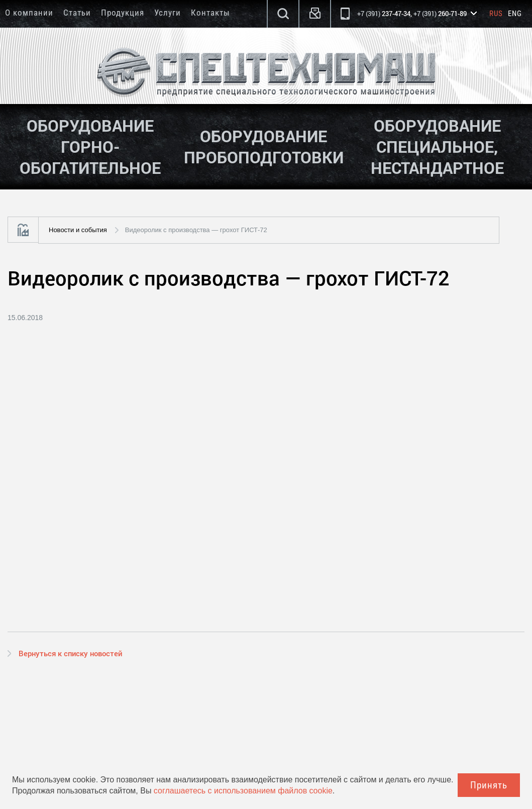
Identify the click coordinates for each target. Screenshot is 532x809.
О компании (29, 13)
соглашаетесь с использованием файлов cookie (243, 791)
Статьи (77, 13)
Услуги (168, 13)
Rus (496, 14)
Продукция (123, 13)
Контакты (210, 13)
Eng (515, 14)
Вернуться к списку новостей (70, 653)
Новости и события (78, 230)
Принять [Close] (489, 785)
